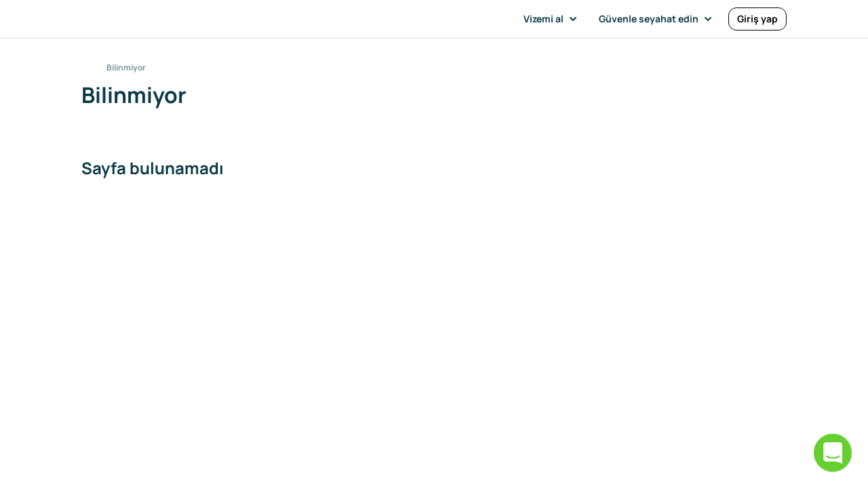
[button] (553, 19)
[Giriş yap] (757, 19)
